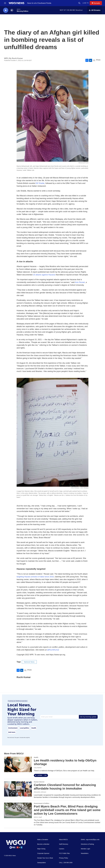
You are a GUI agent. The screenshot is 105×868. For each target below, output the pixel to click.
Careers (62, 849)
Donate (97, 3)
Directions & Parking (87, 844)
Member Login (86, 849)
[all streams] (95, 10)
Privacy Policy (64, 858)
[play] (6, 10)
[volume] (12, 10)
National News (29, 662)
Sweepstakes (41, 863)
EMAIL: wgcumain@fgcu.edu (90, 840)
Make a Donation (43, 840)
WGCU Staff (38, 817)
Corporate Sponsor (43, 853)
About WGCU (63, 840)
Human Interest (39, 782)
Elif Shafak (40, 183)
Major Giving (41, 849)
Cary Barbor (38, 768)
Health (36, 757)
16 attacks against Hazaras (44, 275)
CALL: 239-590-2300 (66, 863)
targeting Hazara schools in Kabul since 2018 (35, 577)
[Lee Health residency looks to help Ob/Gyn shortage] (18, 764)
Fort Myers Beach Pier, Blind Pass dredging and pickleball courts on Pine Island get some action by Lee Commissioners (67, 810)
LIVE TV (86, 3)
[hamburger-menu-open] (5, 3)
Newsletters (85, 853)
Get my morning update (88, 717)
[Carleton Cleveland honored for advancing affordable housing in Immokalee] (18, 789)
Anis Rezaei (80, 282)
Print (98, 60)
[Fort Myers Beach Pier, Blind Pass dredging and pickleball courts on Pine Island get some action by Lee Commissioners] (18, 810)
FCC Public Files (64, 853)
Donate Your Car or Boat (45, 858)
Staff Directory (64, 844)
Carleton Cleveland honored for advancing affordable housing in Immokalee (65, 787)
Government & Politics (42, 803)
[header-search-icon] (79, 3)
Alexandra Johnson (40, 792)
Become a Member (43, 844)
